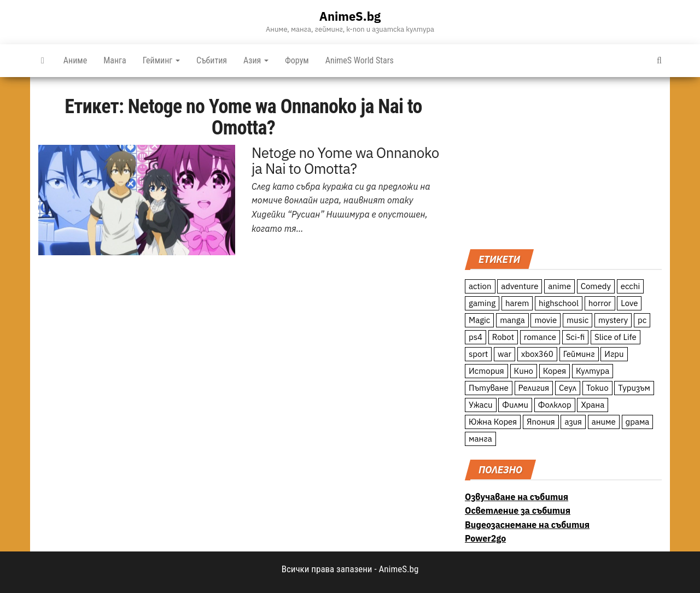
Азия (256, 60)
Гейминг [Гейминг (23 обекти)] (579, 354)
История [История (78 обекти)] (486, 371)
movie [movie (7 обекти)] (546, 320)
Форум (297, 60)
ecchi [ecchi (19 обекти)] (631, 286)
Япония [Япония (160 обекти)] (541, 422)
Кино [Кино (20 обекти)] (524, 371)
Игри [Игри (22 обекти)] (614, 354)
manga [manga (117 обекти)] (512, 320)
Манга (115, 60)
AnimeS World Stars (360, 60)
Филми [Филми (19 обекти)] (515, 405)
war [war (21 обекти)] (504, 354)
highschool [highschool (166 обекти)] (559, 303)
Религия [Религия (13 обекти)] (534, 388)
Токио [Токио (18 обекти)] (597, 388)
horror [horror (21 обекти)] (600, 303)
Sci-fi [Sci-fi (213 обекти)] (576, 337)
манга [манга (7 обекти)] (480, 439)
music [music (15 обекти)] (577, 320)
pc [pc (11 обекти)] (642, 320)
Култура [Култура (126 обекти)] (593, 371)
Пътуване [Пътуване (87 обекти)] (489, 388)
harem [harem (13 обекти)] (517, 303)
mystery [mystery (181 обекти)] (613, 320)
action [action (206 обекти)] (480, 286)
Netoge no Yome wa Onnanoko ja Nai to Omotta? (345, 161)
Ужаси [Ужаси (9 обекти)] (481, 405)
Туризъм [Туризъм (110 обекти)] (634, 388)
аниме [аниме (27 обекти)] (604, 422)
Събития (212, 60)
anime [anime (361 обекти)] (559, 286)
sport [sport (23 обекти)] (478, 354)
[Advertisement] (563, 162)
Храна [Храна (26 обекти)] (593, 405)
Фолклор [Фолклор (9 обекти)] (555, 405)
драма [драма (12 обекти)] (638, 422)
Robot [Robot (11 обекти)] (503, 337)
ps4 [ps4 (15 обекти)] (476, 337)
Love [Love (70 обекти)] (629, 303)
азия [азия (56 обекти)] (573, 422)
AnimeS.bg (350, 16)
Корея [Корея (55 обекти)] (555, 371)
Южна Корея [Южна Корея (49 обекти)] (493, 422)
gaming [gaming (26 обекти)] (482, 303)
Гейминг (161, 60)
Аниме (75, 60)
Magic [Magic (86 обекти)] (479, 320)
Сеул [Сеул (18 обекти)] (568, 388)
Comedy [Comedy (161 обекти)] (596, 286)
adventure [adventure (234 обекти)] (520, 286)
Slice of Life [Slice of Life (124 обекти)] (616, 337)
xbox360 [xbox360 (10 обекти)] (537, 354)
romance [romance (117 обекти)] (540, 337)
